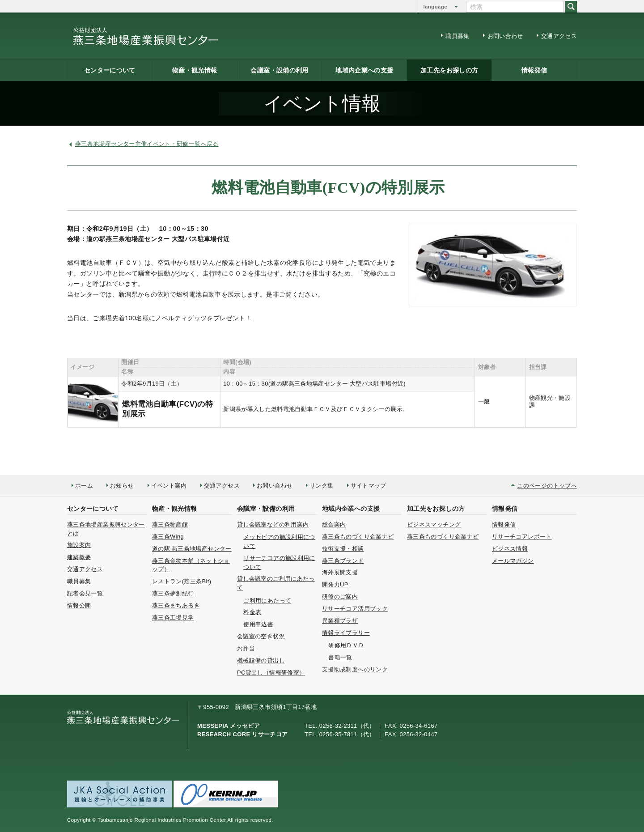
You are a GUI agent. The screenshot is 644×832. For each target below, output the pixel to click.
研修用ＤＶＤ (346, 645)
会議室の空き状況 (261, 636)
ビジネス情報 (510, 549)
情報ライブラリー (346, 633)
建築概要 (79, 557)
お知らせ (122, 486)
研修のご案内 (340, 596)
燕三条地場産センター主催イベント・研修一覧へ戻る (147, 144)
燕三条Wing (168, 537)
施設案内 (79, 545)
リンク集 (321, 486)
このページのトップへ (547, 486)
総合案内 (334, 524)
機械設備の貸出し (261, 660)
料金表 (252, 612)
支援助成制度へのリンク (355, 669)
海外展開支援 (340, 572)
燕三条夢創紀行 (173, 593)
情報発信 (534, 70)
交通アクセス (559, 36)
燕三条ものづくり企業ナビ (358, 537)
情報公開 (79, 605)
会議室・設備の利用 (279, 70)
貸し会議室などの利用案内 (273, 524)
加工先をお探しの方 (449, 70)
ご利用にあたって (267, 601)
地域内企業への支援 (364, 70)
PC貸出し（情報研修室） (271, 673)
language (435, 7)
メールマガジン (513, 561)
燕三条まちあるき (176, 605)
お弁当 (246, 648)
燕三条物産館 (170, 524)
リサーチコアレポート (522, 537)
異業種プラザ (340, 621)
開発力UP (335, 584)
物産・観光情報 (195, 70)
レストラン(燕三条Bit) (182, 581)
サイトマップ (369, 486)
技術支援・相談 (343, 549)
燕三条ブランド (343, 561)
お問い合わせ (505, 36)
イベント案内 (169, 486)
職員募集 (457, 36)
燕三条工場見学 (173, 618)
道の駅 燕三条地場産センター (192, 549)
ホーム (84, 486)
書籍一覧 (340, 657)
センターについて (110, 70)
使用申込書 (258, 624)
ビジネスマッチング (434, 524)
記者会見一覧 (85, 593)
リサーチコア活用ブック (355, 609)
